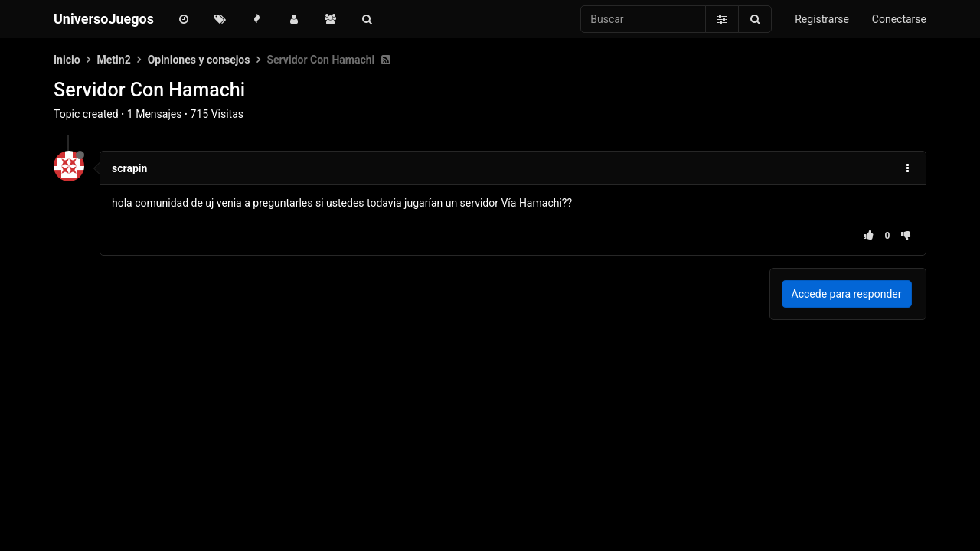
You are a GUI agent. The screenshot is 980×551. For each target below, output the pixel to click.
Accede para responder (847, 294)
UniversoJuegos (104, 19)
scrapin (129, 168)
